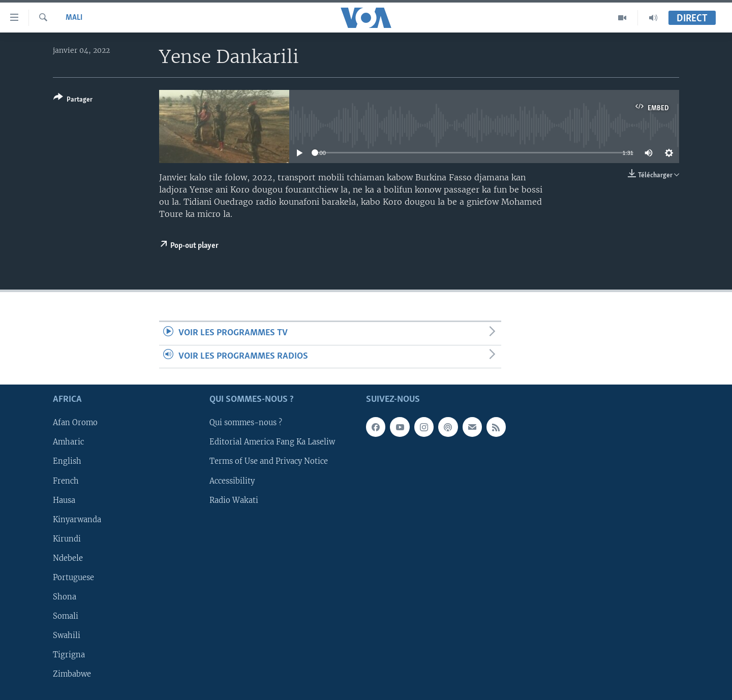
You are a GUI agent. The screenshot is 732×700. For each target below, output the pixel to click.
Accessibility (232, 481)
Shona (65, 597)
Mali (74, 18)
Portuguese (73, 578)
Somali (66, 616)
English (67, 461)
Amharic (68, 442)
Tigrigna (69, 655)
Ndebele (68, 558)
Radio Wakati (234, 500)
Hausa (64, 500)
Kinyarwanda (77, 520)
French (66, 481)
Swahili (67, 635)
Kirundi (67, 539)
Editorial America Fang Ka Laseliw (272, 442)
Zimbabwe (72, 674)
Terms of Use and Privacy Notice (269, 461)
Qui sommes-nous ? (246, 423)
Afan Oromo (75, 423)
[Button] (73, 100)
